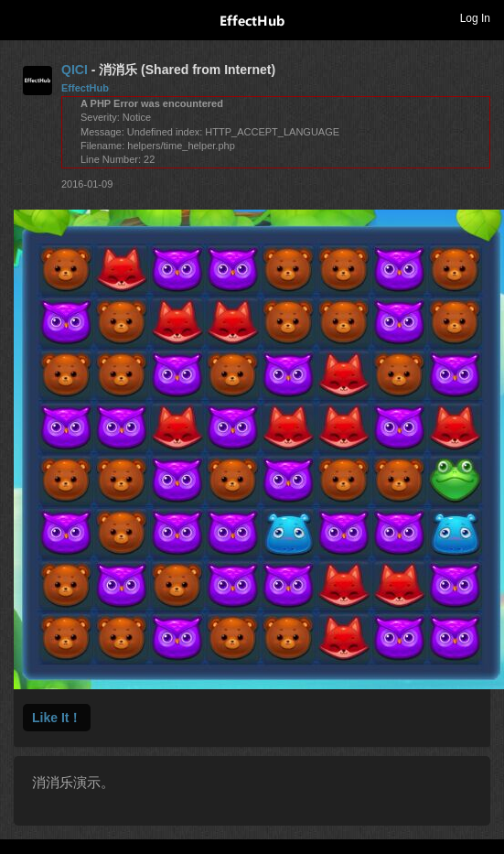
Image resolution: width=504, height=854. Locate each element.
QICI (75, 70)
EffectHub (85, 88)
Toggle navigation (22, 17)
